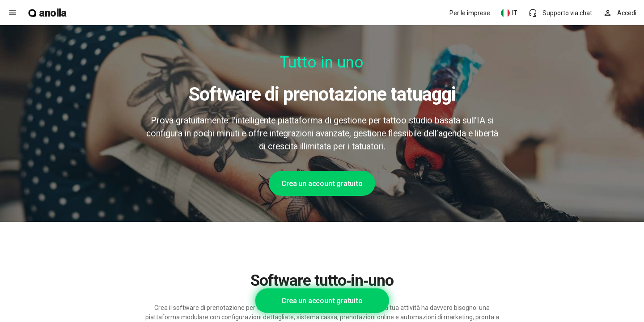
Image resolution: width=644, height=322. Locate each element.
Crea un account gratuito (322, 183)
